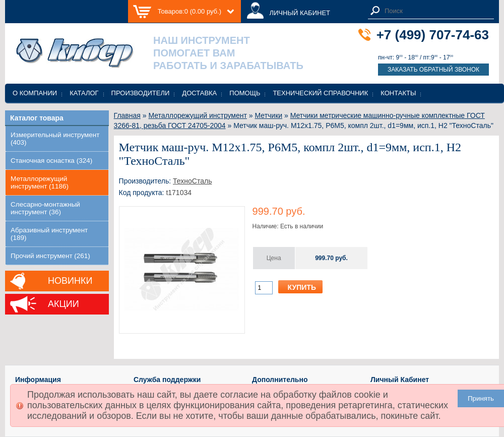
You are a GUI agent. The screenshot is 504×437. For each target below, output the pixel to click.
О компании (35, 93)
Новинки (70, 281)
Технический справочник (320, 93)
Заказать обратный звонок (433, 70)
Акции (64, 304)
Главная (127, 115)
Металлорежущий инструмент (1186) (40, 182)
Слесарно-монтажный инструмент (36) (45, 208)
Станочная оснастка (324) (51, 161)
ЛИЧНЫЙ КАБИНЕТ (300, 13)
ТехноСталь (192, 181)
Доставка (199, 93)
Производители (141, 93)
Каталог (84, 93)
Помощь (245, 93)
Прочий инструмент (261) (50, 256)
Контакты (398, 93)
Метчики (269, 115)
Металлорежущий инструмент (197, 115)
